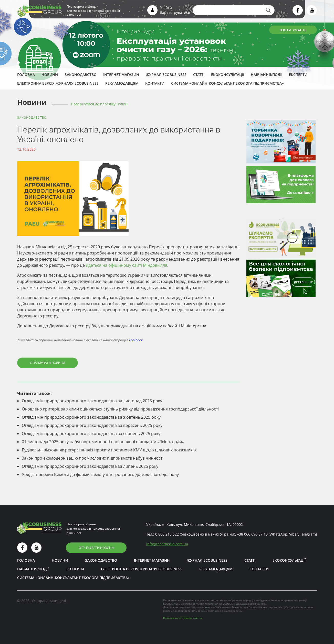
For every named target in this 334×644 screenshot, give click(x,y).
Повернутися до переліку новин (99, 104)
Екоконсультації (228, 75)
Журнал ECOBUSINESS (166, 75)
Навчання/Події (267, 75)
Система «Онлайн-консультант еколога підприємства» (227, 83)
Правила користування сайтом (183, 618)
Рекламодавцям (122, 83)
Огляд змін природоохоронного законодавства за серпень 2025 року (91, 434)
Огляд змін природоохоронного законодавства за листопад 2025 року (92, 401)
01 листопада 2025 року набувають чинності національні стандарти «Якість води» (103, 442)
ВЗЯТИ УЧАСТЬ (293, 30)
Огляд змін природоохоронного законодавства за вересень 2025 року (92, 425)
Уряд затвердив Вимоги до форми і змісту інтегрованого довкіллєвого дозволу (100, 474)
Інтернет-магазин (121, 75)
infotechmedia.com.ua (167, 544)
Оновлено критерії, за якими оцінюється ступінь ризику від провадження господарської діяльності (120, 409)
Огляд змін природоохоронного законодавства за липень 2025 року (90, 466)
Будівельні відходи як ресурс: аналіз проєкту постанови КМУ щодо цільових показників (109, 450)
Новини (50, 75)
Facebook (136, 340)
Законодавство (81, 75)
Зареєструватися (175, 12)
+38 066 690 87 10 (252, 534)
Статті (199, 75)
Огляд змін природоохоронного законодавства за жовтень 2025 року (91, 417)
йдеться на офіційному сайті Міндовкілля (127, 265)
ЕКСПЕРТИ (298, 75)
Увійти (166, 8)
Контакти (155, 83)
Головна (26, 75)
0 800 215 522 (167, 534)
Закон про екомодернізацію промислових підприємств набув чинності (93, 458)
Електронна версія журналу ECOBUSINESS (58, 83)
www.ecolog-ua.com (253, 604)
